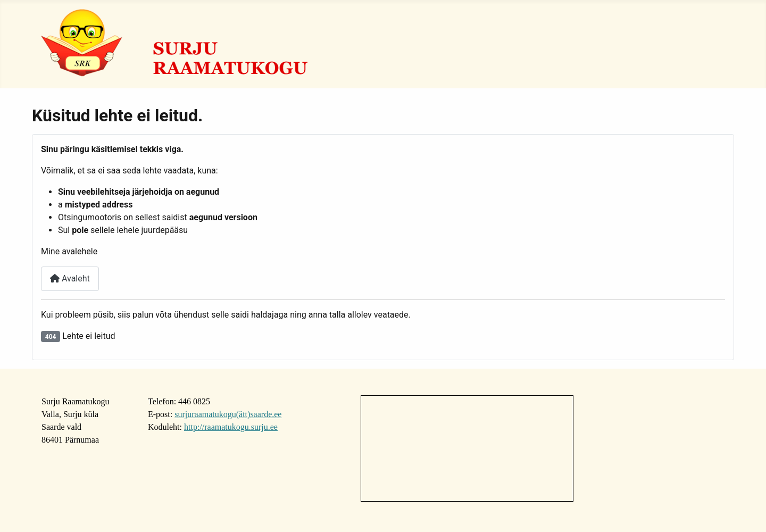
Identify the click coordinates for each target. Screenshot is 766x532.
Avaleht (70, 279)
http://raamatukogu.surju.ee (231, 427)
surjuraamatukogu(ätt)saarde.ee (228, 414)
